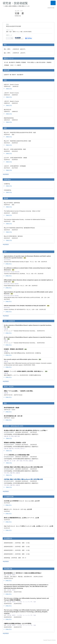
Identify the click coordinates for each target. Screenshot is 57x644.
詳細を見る (8, 89)
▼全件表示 (6, 174)
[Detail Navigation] (53, 3)
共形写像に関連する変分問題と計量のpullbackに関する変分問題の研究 (23, 479)
